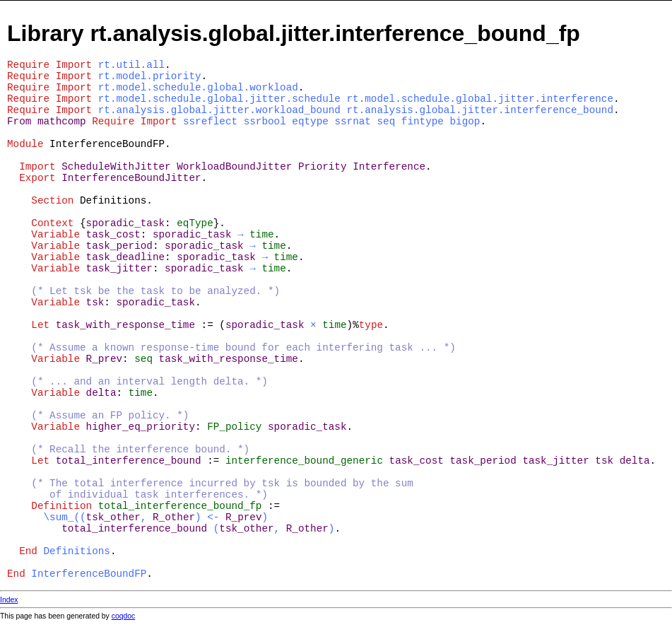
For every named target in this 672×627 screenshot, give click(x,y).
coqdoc (124, 616)
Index (9, 600)
